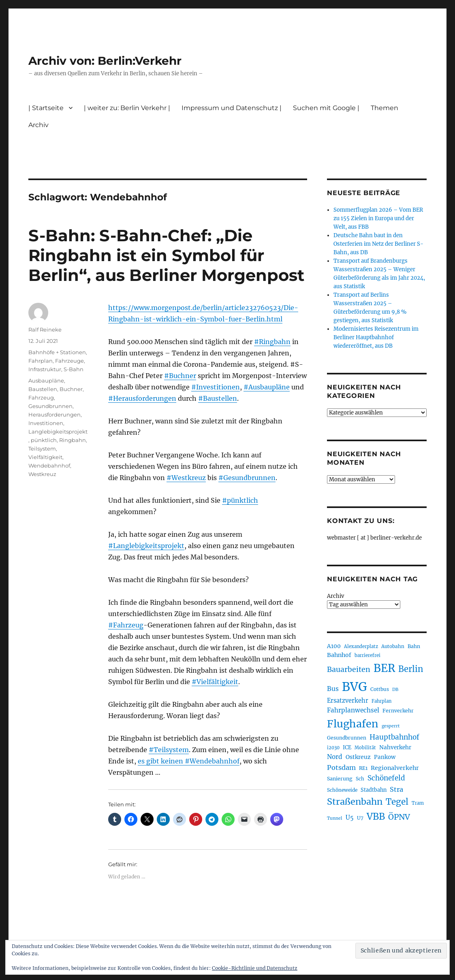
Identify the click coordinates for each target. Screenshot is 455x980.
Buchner (71, 389)
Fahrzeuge (69, 361)
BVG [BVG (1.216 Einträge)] (355, 687)
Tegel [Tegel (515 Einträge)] (397, 802)
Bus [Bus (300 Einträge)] (333, 689)
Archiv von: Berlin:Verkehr (105, 61)
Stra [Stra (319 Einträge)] (396, 789)
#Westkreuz (186, 478)
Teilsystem (42, 449)
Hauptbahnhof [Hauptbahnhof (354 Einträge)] (394, 737)
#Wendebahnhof (212, 761)
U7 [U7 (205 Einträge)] (360, 818)
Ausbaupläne (46, 381)
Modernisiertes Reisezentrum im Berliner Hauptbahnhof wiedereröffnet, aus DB (376, 337)
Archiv (38, 125)
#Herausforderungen (142, 398)
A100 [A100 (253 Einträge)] (334, 646)
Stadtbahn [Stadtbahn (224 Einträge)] (374, 790)
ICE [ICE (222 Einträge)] (347, 747)
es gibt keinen (161, 761)
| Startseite (46, 108)
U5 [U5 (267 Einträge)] (350, 818)
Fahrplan (41, 361)
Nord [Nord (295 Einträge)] (335, 757)
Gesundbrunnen (50, 406)
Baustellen (43, 389)
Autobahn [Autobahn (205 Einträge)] (393, 646)
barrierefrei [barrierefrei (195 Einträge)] (367, 655)
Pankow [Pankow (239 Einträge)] (385, 757)
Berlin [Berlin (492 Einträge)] (411, 669)
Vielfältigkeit (45, 457)
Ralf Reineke (45, 330)
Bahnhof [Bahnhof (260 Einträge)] (339, 655)
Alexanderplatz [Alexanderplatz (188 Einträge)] (361, 646)
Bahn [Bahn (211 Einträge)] (414, 646)
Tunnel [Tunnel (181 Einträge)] (335, 818)
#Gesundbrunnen (247, 478)
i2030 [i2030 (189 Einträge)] (333, 748)
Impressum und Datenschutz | (232, 108)
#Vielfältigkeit (215, 682)
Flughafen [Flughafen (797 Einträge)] (353, 724)
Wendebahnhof (49, 466)
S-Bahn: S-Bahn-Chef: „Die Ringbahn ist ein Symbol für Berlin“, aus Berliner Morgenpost (166, 255)
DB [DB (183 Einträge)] (395, 690)
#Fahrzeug (126, 625)
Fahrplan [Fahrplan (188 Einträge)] (381, 701)
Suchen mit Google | (326, 108)
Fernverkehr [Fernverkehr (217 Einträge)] (398, 711)
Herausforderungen (54, 415)
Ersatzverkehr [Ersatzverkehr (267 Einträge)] (348, 701)
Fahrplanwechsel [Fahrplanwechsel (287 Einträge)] (353, 710)
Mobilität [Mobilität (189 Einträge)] (365, 748)
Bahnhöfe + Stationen (57, 352)
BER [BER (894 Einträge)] (384, 668)
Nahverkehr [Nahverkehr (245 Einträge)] (395, 747)
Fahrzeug (41, 398)
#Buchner (180, 376)
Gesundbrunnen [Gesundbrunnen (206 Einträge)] (347, 738)
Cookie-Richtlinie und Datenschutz (255, 968)
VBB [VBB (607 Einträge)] (376, 816)
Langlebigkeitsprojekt (58, 432)
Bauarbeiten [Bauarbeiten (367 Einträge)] (349, 670)
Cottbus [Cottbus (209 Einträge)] (380, 689)
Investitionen (46, 423)
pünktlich (44, 440)
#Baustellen (218, 398)
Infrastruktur (45, 369)
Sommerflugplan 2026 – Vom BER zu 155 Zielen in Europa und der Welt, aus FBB (378, 218)
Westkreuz (42, 474)
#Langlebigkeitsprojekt (146, 546)
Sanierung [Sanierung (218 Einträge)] (340, 779)
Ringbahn (73, 440)
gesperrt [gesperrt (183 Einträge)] (391, 726)
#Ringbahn (272, 342)
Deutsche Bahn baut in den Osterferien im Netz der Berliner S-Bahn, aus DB (378, 244)
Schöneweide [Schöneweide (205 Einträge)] (342, 790)
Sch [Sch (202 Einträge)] (360, 779)
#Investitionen (216, 387)
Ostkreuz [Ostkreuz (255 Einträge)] (358, 757)
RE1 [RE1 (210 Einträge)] (363, 768)
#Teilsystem (169, 750)
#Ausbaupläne (267, 387)
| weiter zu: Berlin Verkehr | (127, 108)
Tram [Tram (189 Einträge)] (418, 803)
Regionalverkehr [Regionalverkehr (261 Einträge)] (395, 768)
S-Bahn (74, 369)
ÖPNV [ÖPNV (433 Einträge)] (399, 817)
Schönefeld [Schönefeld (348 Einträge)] (386, 778)
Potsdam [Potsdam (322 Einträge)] (341, 767)
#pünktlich (240, 500)
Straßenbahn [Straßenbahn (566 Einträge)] (355, 802)
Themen (385, 108)
